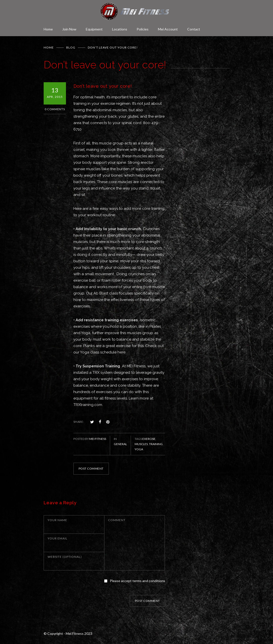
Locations (120, 29)
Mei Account (168, 29)
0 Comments (55, 109)
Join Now (69, 29)
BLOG (71, 47)
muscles (141, 444)
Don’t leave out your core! (103, 86)
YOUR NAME (57, 520)
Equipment (94, 29)
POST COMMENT (91, 469)
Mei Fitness (98, 439)
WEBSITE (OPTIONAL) (65, 557)
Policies (143, 29)
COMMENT (117, 520)
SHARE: (79, 422)
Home (48, 29)
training (156, 444)
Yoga (139, 449)
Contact (194, 29)
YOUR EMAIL (58, 538)
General (120, 444)
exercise (149, 439)
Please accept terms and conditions (137, 581)
